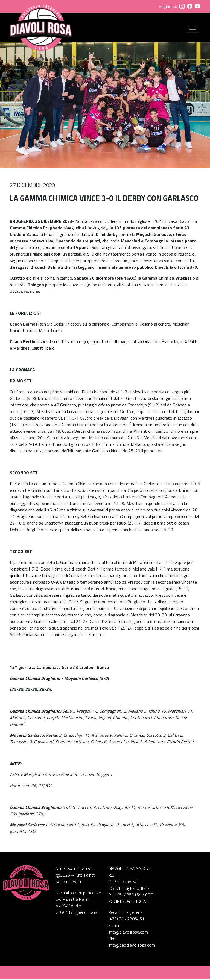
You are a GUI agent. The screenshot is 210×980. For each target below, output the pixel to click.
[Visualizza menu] (192, 28)
